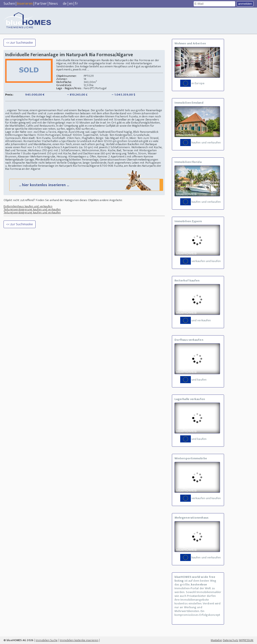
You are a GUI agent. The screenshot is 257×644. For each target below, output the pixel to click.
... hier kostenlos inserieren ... (86, 185)
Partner (41, 4)
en (71, 4)
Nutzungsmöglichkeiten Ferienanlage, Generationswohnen (88, 160)
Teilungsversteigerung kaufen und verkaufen (32, 209)
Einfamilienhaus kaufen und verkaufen (28, 206)
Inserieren (25, 4)
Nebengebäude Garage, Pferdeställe (28, 160)
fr (76, 4)
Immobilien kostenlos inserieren (79, 640)
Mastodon (216, 640)
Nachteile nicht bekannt (41, 163)
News (53, 4)
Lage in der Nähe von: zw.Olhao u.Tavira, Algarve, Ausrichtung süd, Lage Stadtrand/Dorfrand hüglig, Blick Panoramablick (82, 132)
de (65, 4)
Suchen (9, 4)
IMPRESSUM (246, 640)
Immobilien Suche (47, 640)
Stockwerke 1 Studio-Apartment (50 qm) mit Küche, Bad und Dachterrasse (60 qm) (58, 153)
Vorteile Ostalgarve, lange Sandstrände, (82, 163)
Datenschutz (231, 640)
